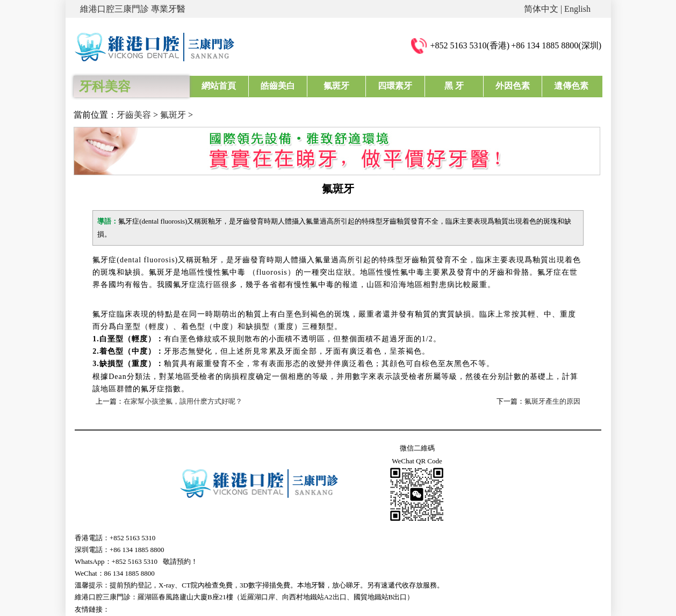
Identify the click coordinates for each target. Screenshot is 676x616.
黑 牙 (454, 86)
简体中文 (541, 9)
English (577, 9)
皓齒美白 (278, 86)
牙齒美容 (134, 115)
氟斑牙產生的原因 (552, 401)
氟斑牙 (336, 86)
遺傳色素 (571, 86)
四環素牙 (395, 86)
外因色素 (513, 86)
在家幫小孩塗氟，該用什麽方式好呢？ (183, 401)
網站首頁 (219, 86)
